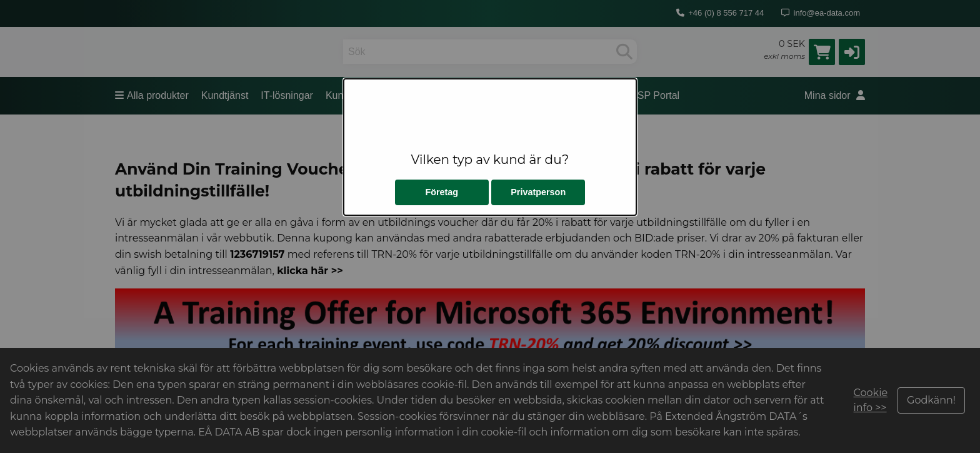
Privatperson (538, 192)
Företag (442, 192)
